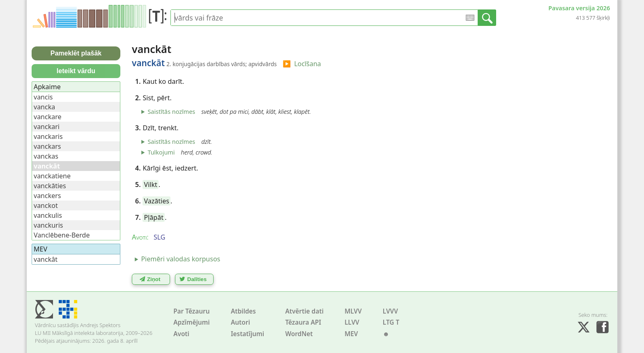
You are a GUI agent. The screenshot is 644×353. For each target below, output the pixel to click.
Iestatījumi (247, 334)
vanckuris (48, 225)
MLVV (353, 311)
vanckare (48, 117)
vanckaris (48, 136)
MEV (351, 334)
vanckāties (50, 186)
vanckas (46, 156)
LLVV (352, 322)
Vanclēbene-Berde (62, 235)
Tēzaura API (303, 322)
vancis (43, 97)
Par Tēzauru (191, 311)
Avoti (181, 334)
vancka (44, 107)
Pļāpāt (154, 217)
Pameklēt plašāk (76, 53)
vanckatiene (52, 176)
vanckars (47, 146)
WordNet (299, 334)
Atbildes (243, 311)
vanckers (47, 196)
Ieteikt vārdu (76, 71)
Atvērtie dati (304, 311)
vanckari (47, 127)
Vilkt (151, 185)
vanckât (46, 259)
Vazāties (157, 201)
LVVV (390, 311)
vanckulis (48, 215)
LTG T (391, 322)
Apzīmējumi (192, 322)
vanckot (46, 205)
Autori (240, 322)
